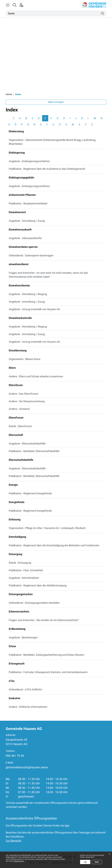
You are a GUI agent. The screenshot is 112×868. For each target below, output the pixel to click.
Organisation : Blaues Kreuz (25, 359)
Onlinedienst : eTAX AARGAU (25, 689)
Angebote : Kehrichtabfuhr (24, 578)
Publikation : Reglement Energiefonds (30, 493)
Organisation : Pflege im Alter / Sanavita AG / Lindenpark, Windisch (47, 528)
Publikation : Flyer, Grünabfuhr (26, 570)
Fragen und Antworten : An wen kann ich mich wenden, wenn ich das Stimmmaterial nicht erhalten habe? (48, 275)
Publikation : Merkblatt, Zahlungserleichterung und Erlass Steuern (46, 655)
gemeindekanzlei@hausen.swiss (27, 767)
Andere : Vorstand (19, 409)
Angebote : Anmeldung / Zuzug (27, 221)
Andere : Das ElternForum (24, 394)
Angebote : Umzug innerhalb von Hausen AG (34, 309)
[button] (9, 5)
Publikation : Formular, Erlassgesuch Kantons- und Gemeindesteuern (48, 672)
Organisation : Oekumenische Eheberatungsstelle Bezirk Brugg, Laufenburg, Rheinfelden (52, 142)
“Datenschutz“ (19, 861)
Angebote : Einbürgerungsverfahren (29, 161)
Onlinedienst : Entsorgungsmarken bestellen (34, 603)
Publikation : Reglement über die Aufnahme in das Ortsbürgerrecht (47, 169)
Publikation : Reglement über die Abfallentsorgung (38, 585)
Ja (85, 862)
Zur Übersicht (13, 841)
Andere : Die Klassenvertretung (27, 401)
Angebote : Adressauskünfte (25, 238)
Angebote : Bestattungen (23, 637)
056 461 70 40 (15, 756)
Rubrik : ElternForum (20, 426)
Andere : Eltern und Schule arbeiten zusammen (36, 376)
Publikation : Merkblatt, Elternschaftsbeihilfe (34, 451)
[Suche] (53, 13)
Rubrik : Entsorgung (20, 563)
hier (67, 826)
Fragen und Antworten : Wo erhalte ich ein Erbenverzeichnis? (44, 620)
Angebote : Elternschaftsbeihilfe (27, 444)
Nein (97, 862)
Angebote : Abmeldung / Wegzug (28, 294)
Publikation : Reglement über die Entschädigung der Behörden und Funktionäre (54, 545)
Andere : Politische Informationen (28, 707)
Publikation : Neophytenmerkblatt (28, 203)
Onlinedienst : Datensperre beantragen (31, 255)
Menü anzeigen (56, 102)
